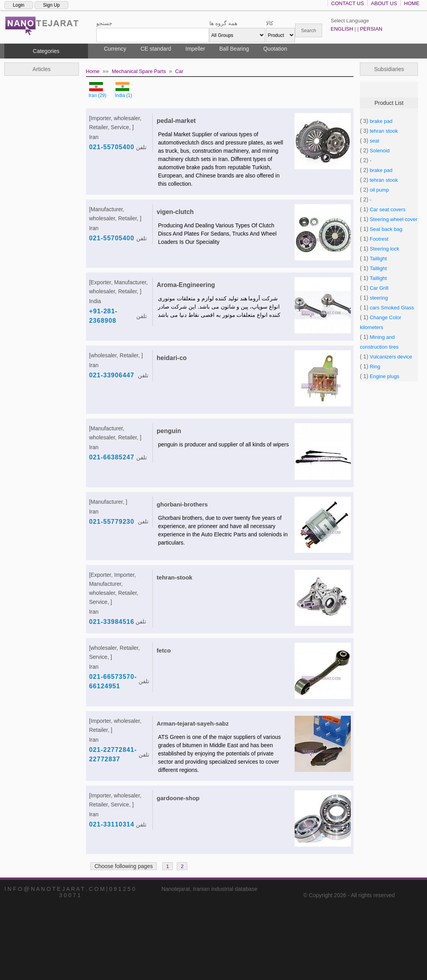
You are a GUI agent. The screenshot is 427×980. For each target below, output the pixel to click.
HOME (412, 3)
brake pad (381, 121)
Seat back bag (386, 229)
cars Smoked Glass (392, 308)
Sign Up (52, 5)
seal (374, 141)
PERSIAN (371, 29)
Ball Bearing (234, 49)
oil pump (379, 190)
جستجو (104, 23)
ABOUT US (384, 3)
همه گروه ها (223, 23)
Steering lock (384, 249)
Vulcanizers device (391, 357)
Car (179, 71)
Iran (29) (97, 95)
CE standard (156, 49)
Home (93, 71)
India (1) (123, 95)
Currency (115, 49)
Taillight (378, 259)
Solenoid (380, 151)
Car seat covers (388, 209)
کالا (270, 23)
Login (19, 5)
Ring (375, 367)
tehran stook (384, 131)
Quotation (275, 49)
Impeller (195, 49)
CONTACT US (347, 3)
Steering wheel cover (393, 219)
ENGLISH (342, 29)
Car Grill (379, 288)
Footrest (379, 239)
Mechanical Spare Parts (139, 71)
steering (379, 298)
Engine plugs (384, 376)
